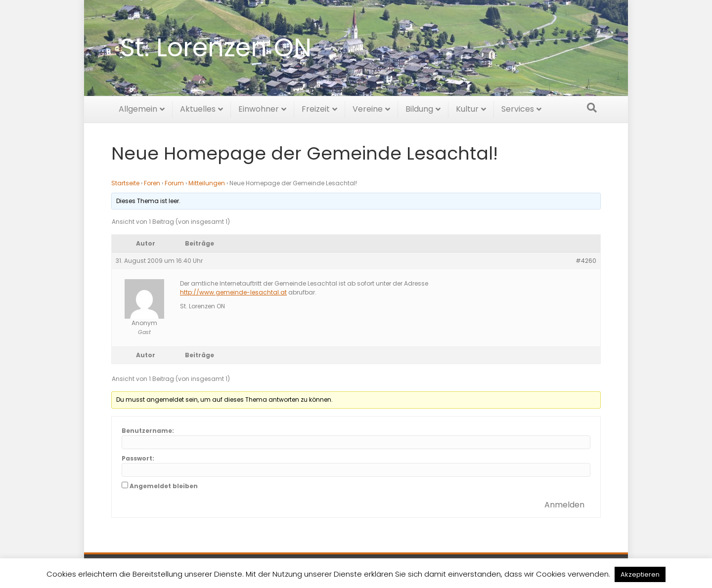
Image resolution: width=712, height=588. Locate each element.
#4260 (586, 261)
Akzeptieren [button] (640, 574)
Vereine (368, 107)
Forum (174, 183)
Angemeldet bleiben (164, 486)
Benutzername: (148, 431)
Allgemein (138, 107)
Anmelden (564, 505)
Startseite (125, 183)
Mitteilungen (207, 183)
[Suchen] (592, 106)
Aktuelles (198, 107)
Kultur (467, 107)
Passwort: (138, 458)
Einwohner (259, 107)
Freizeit (316, 107)
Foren (152, 183)
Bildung (419, 107)
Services (518, 107)
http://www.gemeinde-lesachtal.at (233, 292)
